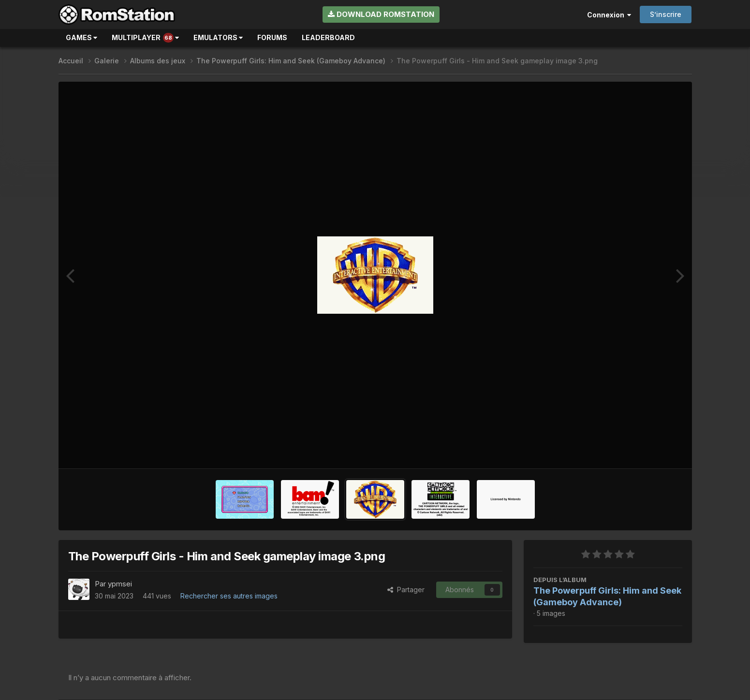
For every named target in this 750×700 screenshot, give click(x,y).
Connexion (609, 15)
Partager (406, 590)
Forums (272, 37)
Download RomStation (381, 14)
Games (81, 37)
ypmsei (120, 584)
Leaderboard (328, 37)
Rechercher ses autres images (229, 596)
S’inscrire (666, 14)
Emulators (218, 37)
